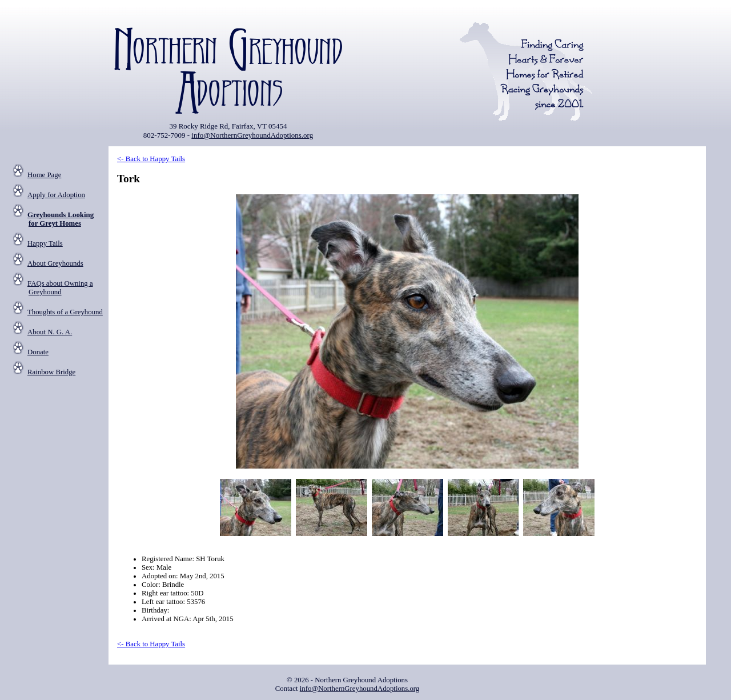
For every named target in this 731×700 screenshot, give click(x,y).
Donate (38, 352)
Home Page (44, 175)
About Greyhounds (55, 263)
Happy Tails (45, 243)
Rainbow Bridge (51, 372)
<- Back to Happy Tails (151, 159)
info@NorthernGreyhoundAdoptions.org (252, 135)
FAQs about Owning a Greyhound (60, 288)
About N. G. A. (50, 332)
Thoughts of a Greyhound (65, 312)
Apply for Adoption (56, 195)
